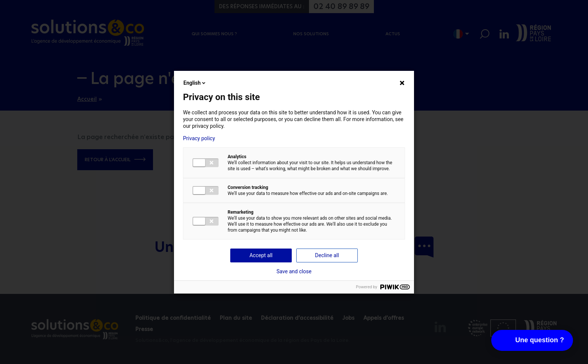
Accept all (261, 255)
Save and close (294, 271)
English (195, 83)
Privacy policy (199, 138)
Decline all (327, 255)
